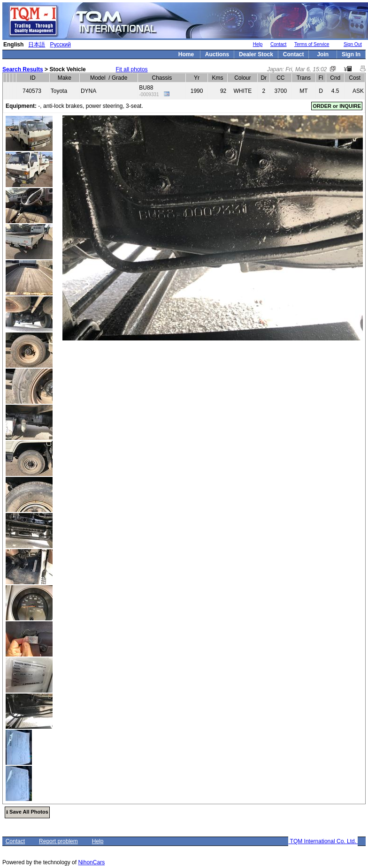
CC (280, 78)
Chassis (162, 78)
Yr (197, 78)
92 (223, 91)
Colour (242, 78)
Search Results (23, 69)
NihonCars (91, 862)
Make (65, 78)
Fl (321, 78)
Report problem (58, 841)
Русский (60, 45)
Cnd (335, 78)
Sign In (351, 54)
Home (186, 54)
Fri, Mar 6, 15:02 (306, 69)
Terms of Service (312, 44)
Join (323, 54)
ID (33, 78)
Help (258, 44)
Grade (119, 78)
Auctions (217, 54)
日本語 (37, 45)
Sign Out (353, 44)
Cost (355, 78)
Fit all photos (132, 69)
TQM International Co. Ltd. (323, 841)
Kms (218, 78)
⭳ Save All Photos (27, 812)
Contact (278, 44)
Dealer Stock (256, 54)
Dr (264, 78)
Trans (304, 78)
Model (98, 78)
